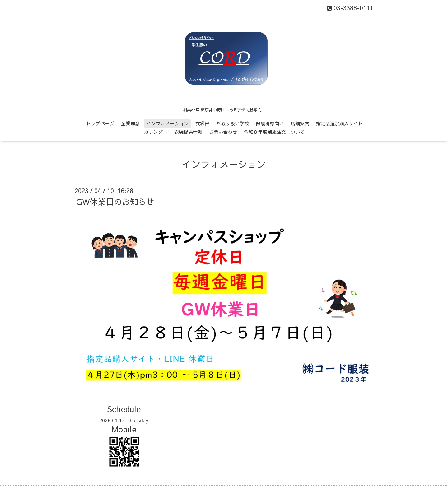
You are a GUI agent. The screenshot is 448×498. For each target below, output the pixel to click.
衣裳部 (202, 123)
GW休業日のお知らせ (115, 202)
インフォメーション (168, 123)
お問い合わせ (223, 132)
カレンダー (156, 132)
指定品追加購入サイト (339, 123)
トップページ (100, 123)
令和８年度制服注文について (274, 132)
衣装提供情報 (188, 132)
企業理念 (130, 123)
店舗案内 (300, 123)
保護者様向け (270, 123)
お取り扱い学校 (233, 123)
